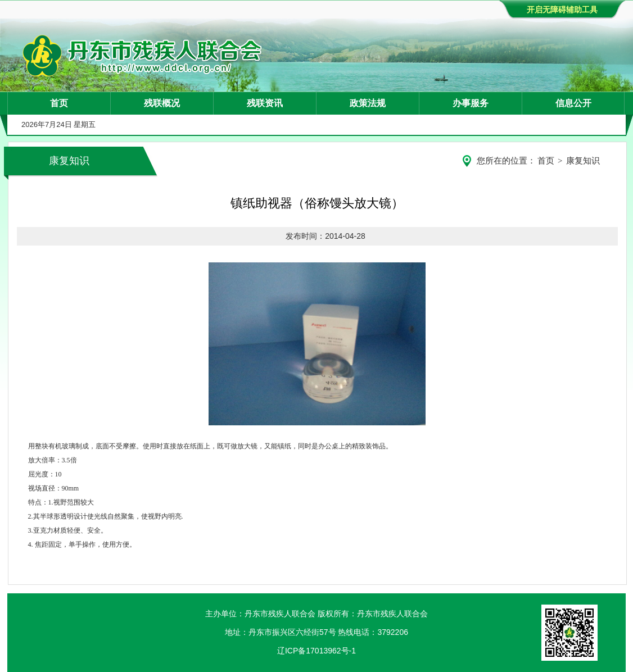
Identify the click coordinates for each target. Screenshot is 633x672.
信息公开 (573, 103)
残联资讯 (265, 103)
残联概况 (162, 103)
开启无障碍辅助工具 (562, 10)
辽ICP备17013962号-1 (316, 651)
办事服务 (471, 103)
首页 (59, 103)
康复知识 (583, 161)
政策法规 (368, 103)
